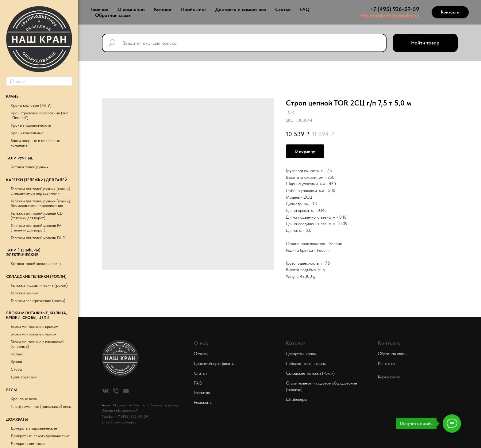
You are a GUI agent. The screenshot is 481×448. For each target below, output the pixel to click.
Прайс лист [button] (194, 9)
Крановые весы (24, 399)
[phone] (116, 391)
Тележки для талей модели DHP (38, 238)
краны (311, 354)
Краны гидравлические (31, 125)
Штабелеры (296, 399)
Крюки (16, 362)
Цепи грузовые (24, 377)
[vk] (106, 391)
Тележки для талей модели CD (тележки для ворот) (37, 216)
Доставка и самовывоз (241, 9)
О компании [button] (131, 9)
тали (307, 363)
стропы (320, 363)
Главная (99, 9)
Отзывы (201, 354)
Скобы (16, 369)
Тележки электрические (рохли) (38, 301)
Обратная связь (113, 15)
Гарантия (202, 392)
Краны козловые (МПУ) (31, 105)
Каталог (163, 9)
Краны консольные (27, 133)
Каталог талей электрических (36, 264)
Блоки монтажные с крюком (35, 326)
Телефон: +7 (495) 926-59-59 (125, 416)
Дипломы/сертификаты (214, 363)
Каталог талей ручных (30, 167)
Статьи (283, 9)
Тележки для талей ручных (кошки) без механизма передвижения (40, 203)
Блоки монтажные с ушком (33, 334)
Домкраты (295, 354)
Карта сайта (389, 377)
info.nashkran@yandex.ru (389, 15)
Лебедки (294, 363)
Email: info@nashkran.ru (119, 422)
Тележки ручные (25, 293)
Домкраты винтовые (28, 444)
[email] (126, 391)
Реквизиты (203, 402)
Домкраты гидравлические (34, 428)
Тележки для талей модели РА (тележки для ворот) (36, 228)
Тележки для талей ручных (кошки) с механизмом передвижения (40, 191)
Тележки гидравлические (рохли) (39, 285)
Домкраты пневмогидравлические (40, 436)
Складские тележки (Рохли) (310, 373)
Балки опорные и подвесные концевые (35, 143)
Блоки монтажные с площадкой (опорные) (38, 344)
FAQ (305, 9)
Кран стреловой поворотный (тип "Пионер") (40, 115)
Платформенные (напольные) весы (41, 406)
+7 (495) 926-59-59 (395, 9)
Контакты (386, 363)
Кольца (17, 354)
